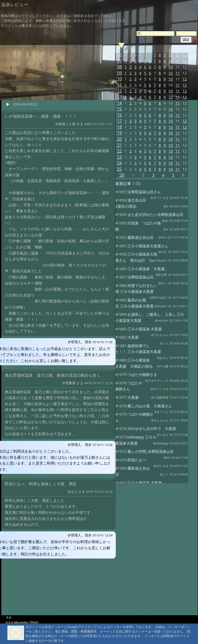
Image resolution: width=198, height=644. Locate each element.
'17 (119, 121)
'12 (119, 91)
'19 (119, 133)
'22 (119, 151)
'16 (119, 115)
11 (178, 55)
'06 (119, 55)
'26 (121, 175)
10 (171, 55)
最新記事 (123, 184)
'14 (119, 103)
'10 (119, 79)
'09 (119, 73)
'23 (119, 157)
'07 (119, 61)
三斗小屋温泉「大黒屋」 (148, 269)
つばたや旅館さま (142, 374)
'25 (119, 169)
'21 (119, 145)
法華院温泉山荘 (141, 277)
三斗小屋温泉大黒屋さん (148, 246)
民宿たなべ (137, 460)
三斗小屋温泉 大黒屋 (145, 329)
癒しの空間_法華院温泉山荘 (151, 451)
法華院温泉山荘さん (144, 192)
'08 (119, 67)
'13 (119, 97)
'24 (119, 163)
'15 (119, 109)
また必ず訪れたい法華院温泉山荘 (155, 214)
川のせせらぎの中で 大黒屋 (152, 428)
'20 (119, 139)
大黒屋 (133, 337)
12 (185, 55)
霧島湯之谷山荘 (141, 237)
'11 (119, 85)
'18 (119, 127)
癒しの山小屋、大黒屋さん (150, 406)
